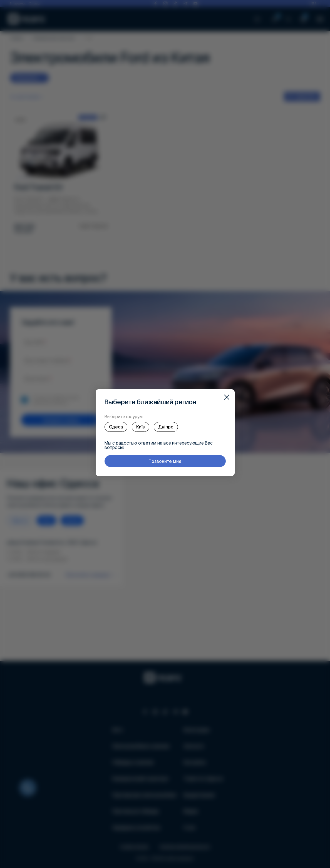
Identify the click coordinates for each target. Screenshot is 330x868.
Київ (141, 427)
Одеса (116, 427)
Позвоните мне (165, 461)
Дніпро (166, 427)
